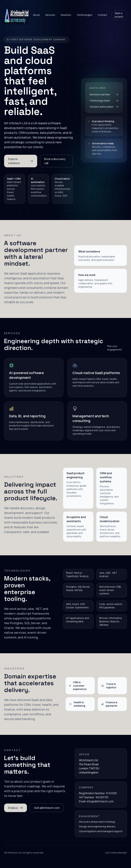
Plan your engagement (115, 348)
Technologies (84, 15)
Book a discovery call (55, 161)
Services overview (104, 96)
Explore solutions (21, 161)
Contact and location (104, 108)
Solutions (66, 15)
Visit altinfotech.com (47, 808)
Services (50, 15)
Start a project (119, 15)
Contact (102, 15)
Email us (16, 808)
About (36, 15)
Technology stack (104, 102)
